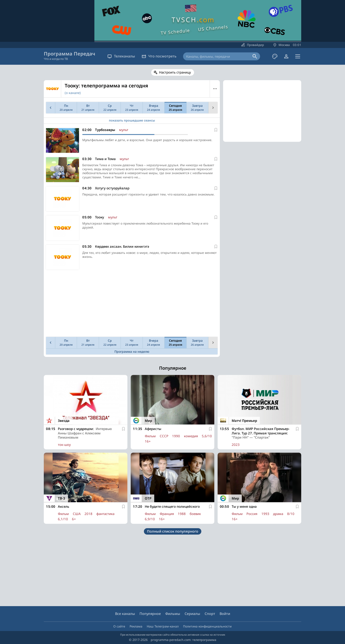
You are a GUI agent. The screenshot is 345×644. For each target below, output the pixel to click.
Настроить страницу (175, 72)
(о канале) (73, 93)
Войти (225, 614)
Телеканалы (121, 56)
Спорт (210, 614)
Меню (215, 89)
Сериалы (192, 614)
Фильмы (173, 614)
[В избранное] (216, 130)
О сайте (119, 626)
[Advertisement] (131, 304)
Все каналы (125, 614)
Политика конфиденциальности (207, 626)
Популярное (150, 614)
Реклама (136, 626)
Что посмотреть (159, 56)
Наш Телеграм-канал (163, 626)
